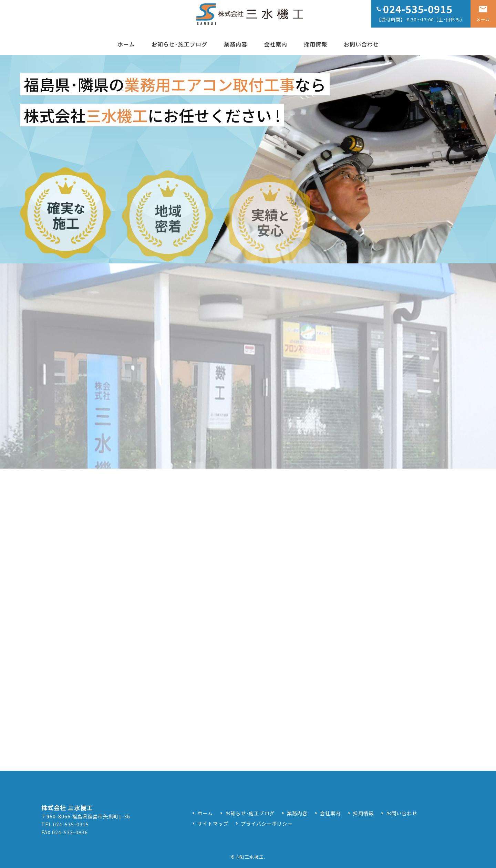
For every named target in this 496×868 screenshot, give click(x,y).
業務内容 (236, 44)
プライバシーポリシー (267, 823)
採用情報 (316, 44)
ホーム (126, 44)
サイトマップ (213, 823)
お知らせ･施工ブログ (179, 44)
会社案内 (276, 44)
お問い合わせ (361, 44)
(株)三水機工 (250, 857)
